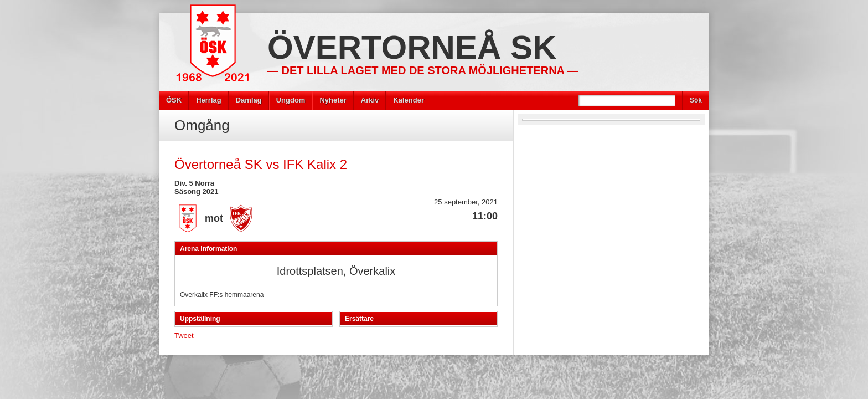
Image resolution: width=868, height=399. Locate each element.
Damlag (249, 100)
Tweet (184, 336)
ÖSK (174, 100)
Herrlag (209, 100)
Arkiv (370, 100)
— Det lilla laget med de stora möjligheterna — (423, 70)
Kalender (409, 100)
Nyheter (333, 100)
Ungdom (291, 100)
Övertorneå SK (412, 47)
